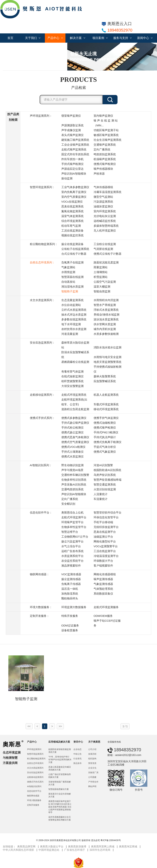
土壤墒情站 (101, 272)
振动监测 (67, 178)
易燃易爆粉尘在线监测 (75, 362)
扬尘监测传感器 (71, 579)
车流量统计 (101, 499)
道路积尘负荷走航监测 (75, 409)
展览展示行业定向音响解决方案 (60, 795)
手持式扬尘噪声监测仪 (75, 423)
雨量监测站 (101, 267)
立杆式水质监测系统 (74, 310)
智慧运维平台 (70, 532)
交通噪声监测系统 (105, 145)
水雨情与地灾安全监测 (108, 357)
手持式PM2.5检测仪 (106, 432)
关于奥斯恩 (94, 742)
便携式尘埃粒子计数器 (108, 254)
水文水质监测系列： (42, 300)
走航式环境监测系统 (74, 395)
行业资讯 (77, 759)
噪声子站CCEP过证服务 (107, 623)
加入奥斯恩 (12, 47)
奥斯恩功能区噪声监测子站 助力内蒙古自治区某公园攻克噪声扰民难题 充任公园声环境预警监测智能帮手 (60, 807)
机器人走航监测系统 (106, 395)
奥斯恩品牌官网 (26, 846)
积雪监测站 (101, 277)
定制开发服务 (33, 805)
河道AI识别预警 (103, 465)
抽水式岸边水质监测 (74, 315)
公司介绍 (92, 749)
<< (29, 726)
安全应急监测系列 (35, 772)
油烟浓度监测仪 (103, 206)
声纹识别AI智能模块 (74, 174)
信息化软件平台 (34, 791)
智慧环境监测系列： (42, 187)
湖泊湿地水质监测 (72, 287)
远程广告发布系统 (72, 551)
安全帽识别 (68, 504)
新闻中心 (145, 38)
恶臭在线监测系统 (72, 206)
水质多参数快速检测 (106, 334)
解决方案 (78, 38)
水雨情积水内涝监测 (106, 300)
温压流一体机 (70, 589)
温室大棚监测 (102, 287)
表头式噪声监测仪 (72, 135)
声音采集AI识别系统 (74, 484)
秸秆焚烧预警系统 (72, 381)
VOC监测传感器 (71, 574)
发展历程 (92, 754)
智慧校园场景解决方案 (59, 789)
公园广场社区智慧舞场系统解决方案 (60, 776)
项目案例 (100, 38)
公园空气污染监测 (105, 282)
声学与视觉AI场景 (72, 470)
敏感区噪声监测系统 (106, 135)
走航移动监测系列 (35, 777)
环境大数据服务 (34, 800)
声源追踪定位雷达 (72, 169)
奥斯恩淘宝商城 (128, 846)
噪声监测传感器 (103, 579)
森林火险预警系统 (105, 376)
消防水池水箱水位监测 (108, 347)
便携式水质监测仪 (72, 456)
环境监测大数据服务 (74, 607)
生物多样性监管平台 (74, 527)
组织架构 (92, 759)
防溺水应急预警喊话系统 (75, 355)
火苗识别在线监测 (105, 489)
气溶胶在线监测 (103, 249)
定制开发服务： (40, 616)
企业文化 (92, 768)
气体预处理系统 (103, 589)
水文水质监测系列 (35, 768)
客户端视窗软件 (103, 566)
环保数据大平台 (103, 561)
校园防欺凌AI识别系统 (107, 470)
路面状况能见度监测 (106, 262)
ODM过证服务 (70, 625)
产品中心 (55, 38)
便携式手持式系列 (35, 782)
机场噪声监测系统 (105, 159)
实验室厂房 (93, 772)
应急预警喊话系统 (105, 381)
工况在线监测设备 (72, 230)
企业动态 (77, 749)
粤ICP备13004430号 (111, 840)
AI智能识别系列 (34, 786)
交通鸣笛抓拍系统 (72, 489)
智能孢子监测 (70, 291)
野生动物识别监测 (72, 465)
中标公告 (77, 754)
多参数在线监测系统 (74, 319)
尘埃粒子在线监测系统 (75, 249)
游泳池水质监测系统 (106, 319)
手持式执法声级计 (105, 437)
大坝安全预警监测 (72, 386)
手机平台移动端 (103, 522)
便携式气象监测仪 (105, 452)
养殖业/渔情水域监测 (106, 315)
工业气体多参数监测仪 (75, 187)
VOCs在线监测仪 (72, 202)
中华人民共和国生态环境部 (18, 850)
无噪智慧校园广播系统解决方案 (60, 783)
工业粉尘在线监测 (105, 244)
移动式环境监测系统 (106, 409)
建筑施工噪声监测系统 (75, 140)
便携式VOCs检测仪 (73, 447)
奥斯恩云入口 (117, 24)
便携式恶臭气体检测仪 (75, 437)
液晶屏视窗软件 (71, 566)
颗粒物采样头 (70, 598)
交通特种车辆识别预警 (75, 475)
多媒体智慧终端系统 (106, 226)
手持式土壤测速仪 (72, 452)
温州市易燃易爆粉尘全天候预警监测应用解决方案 (60, 818)
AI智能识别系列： (41, 465)
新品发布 (77, 763)
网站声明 (92, 786)
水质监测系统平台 (72, 556)
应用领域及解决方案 (59, 742)
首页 (10, 38)
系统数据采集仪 (103, 594)
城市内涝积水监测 (105, 329)
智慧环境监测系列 (35, 754)
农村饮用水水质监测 (74, 329)
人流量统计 (101, 494)
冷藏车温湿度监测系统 (108, 192)
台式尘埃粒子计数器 (74, 254)
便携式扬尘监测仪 (72, 432)
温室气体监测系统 (72, 216)
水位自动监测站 (71, 305)
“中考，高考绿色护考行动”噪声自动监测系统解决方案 (60, 759)
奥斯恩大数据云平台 (52, 846)
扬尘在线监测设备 (72, 244)
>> (60, 726)
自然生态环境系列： (42, 262)
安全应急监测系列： (42, 343)
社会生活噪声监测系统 (108, 140)
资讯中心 (78, 742)
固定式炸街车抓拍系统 (75, 154)
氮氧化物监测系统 (72, 211)
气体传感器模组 (103, 187)
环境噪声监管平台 (72, 522)
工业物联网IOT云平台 (75, 537)
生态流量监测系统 (72, 300)
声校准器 (99, 174)
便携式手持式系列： (42, 418)
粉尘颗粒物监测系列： (44, 244)
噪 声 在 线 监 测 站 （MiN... (106, 123)
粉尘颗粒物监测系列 (36, 759)
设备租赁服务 (70, 630)
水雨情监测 (68, 272)
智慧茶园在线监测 (72, 277)
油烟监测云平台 (103, 537)
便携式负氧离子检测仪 (108, 442)
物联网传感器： (40, 574)
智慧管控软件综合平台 (108, 512)
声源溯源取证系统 (72, 125)
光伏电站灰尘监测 (105, 216)
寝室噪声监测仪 (71, 116)
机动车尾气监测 (71, 226)
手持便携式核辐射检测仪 (108, 369)
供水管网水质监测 (105, 324)
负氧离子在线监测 (72, 262)
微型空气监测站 (103, 197)
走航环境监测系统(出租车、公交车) (74, 402)
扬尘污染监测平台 (72, 541)
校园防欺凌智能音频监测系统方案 (60, 751)
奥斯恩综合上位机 (72, 512)
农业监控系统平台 (72, 561)
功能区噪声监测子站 (106, 130)
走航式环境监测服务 (106, 607)
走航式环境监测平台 (74, 517)
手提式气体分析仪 (105, 447)
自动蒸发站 (68, 282)
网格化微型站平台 (105, 541)
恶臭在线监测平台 (105, 532)
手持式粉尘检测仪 (72, 428)
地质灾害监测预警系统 (108, 362)
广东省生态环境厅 (75, 850)
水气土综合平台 (71, 546)
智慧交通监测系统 (105, 484)
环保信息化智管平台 (106, 517)
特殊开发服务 (70, 616)
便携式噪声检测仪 (105, 164)
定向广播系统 (102, 149)
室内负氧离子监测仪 (74, 192)
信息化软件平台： (41, 512)
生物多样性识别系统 (74, 480)
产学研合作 (93, 782)
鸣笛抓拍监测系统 (105, 154)
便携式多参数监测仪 (74, 418)
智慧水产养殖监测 (105, 305)
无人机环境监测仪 (105, 230)
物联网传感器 (33, 796)
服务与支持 (122, 38)
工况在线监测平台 (105, 551)
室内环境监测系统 (105, 211)
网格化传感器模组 (105, 574)
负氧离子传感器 (71, 584)
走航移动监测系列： (42, 395)
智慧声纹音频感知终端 (108, 480)
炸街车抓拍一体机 (72, 159)
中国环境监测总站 (49, 850)
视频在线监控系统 (72, 235)
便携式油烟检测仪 (105, 423)
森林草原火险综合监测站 (75, 345)
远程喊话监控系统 (105, 221)
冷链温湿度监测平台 (106, 556)
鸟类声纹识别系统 (105, 475)
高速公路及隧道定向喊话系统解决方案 (60, 768)
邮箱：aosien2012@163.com (124, 755)
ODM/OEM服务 (103, 616)
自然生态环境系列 (35, 763)
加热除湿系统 (70, 594)
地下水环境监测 (71, 324)
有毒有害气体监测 (72, 371)
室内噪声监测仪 (103, 116)
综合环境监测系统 (72, 221)
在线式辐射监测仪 (72, 376)
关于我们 (33, 38)
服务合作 (57, 47)
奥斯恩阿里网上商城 (103, 846)
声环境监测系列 (34, 749)
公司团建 (92, 777)
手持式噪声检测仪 (72, 164)
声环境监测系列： (41, 116)
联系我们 (35, 47)
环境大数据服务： (41, 607)
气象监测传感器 (103, 584)
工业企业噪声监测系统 (75, 145)
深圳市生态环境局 (100, 850)
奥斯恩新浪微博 (77, 846)
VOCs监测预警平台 (106, 546)
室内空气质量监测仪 (74, 197)
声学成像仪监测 (71, 130)
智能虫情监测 (102, 291)
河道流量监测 (70, 334)
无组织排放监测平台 (106, 527)
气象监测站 (68, 267)
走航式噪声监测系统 (74, 149)
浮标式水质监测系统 (106, 310)
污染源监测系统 (103, 202)
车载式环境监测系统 (106, 404)
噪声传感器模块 (103, 169)
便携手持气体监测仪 (106, 418)
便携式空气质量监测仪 (75, 442)
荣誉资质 (92, 763)
